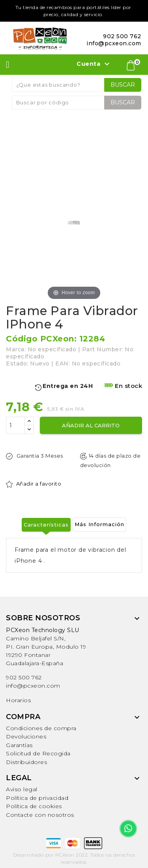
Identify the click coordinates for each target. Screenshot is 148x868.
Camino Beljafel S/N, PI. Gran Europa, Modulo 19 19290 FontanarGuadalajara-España (46, 647)
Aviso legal (22, 789)
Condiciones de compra (41, 728)
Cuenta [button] (94, 64)
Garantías (19, 745)
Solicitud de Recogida (38, 753)
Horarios (18, 700)
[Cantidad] (15, 425)
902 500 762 (24, 677)
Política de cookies (34, 806)
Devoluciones (26, 736)
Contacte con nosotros (40, 815)
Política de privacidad (37, 798)
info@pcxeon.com (33, 686)
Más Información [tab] (99, 524)
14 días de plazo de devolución (111, 460)
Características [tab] (46, 525)
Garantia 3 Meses (35, 456)
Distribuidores (26, 762)
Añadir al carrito (91, 425)
